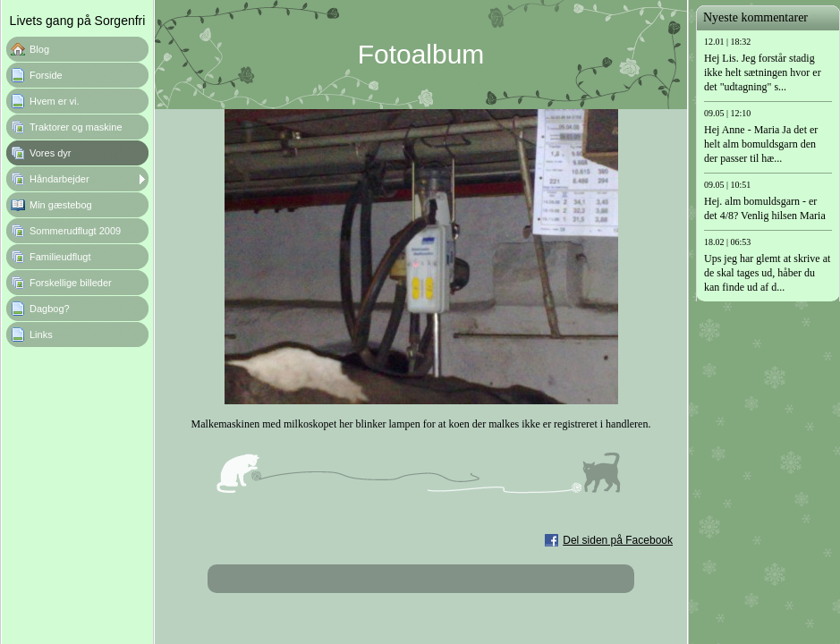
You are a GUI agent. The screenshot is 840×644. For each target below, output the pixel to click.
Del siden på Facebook (618, 540)
